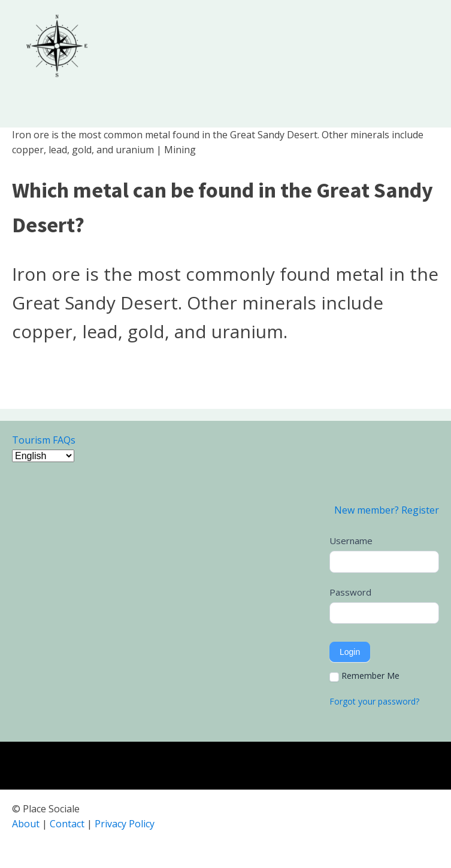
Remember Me (364, 676)
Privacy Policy (125, 824)
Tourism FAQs (44, 440)
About (26, 824)
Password (350, 592)
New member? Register (387, 510)
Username (351, 541)
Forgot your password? (374, 701)
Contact (67, 824)
